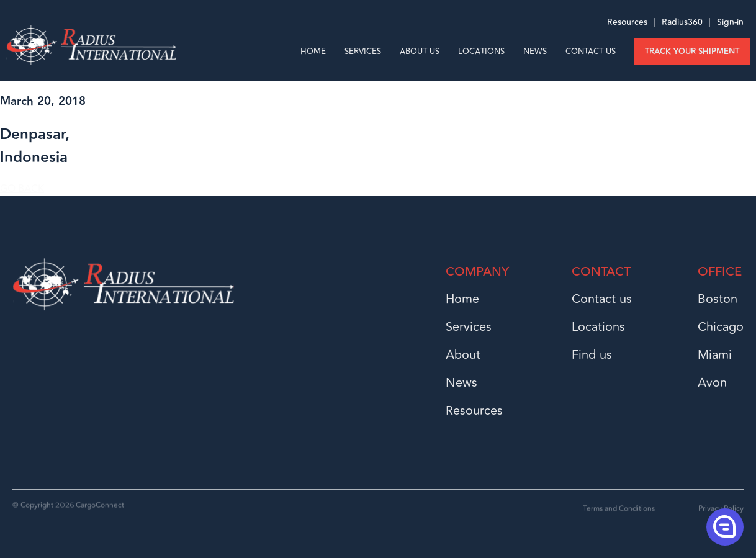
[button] (724, 526)
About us (420, 52)
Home (313, 52)
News (535, 52)
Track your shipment (692, 52)
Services (363, 52)
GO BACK (22, 189)
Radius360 (681, 25)
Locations (481, 52)
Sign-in (730, 25)
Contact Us (591, 52)
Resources (627, 25)
